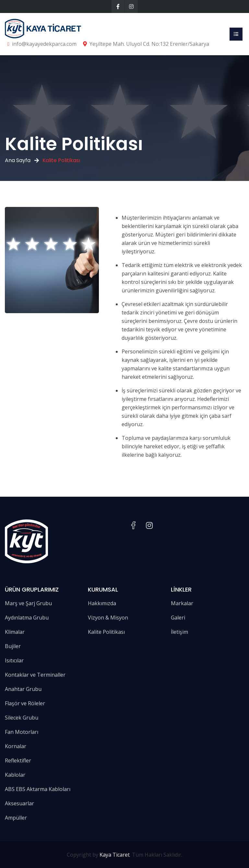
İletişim (179, 632)
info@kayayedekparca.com (44, 44)
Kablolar (15, 775)
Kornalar (16, 746)
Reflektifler (18, 760)
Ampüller (16, 818)
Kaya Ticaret (115, 855)
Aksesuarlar (19, 803)
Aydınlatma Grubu (27, 618)
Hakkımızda (102, 603)
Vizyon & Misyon (108, 618)
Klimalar (15, 632)
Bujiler (13, 646)
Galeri (178, 618)
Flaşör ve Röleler (25, 703)
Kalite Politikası (106, 632)
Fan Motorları (22, 732)
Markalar (182, 603)
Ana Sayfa (18, 160)
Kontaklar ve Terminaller (35, 675)
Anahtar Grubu (23, 689)
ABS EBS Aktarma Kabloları (38, 789)
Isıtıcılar (14, 660)
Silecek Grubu (22, 718)
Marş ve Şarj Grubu (28, 603)
